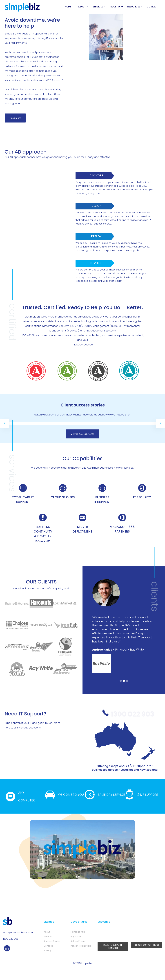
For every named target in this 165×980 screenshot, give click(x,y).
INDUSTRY (115, 7)
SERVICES (98, 7)
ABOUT (82, 7)
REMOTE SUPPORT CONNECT (113, 946)
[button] (5, 423)
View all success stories (83, 434)
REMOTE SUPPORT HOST (147, 945)
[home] (22, 7)
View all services (124, 468)
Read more (15, 118)
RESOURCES (134, 7)
